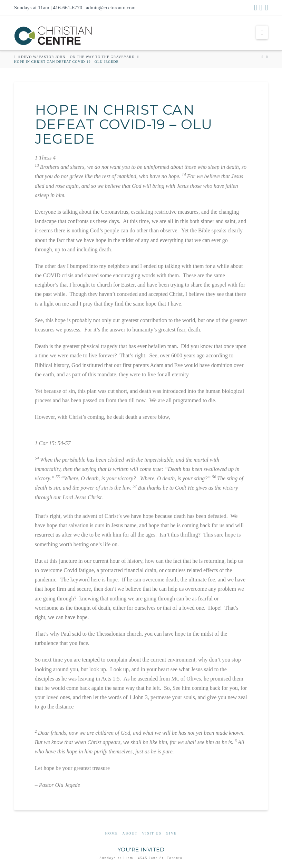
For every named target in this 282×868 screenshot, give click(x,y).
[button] (262, 32)
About (130, 833)
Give (172, 833)
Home (112, 833)
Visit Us (152, 833)
